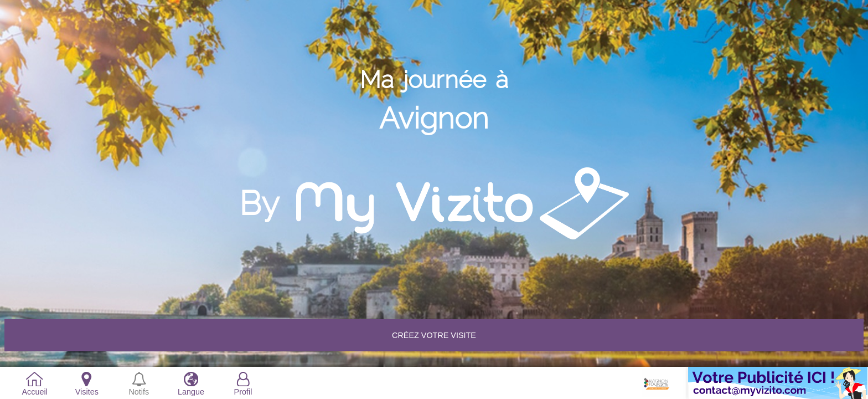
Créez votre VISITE (434, 335)
